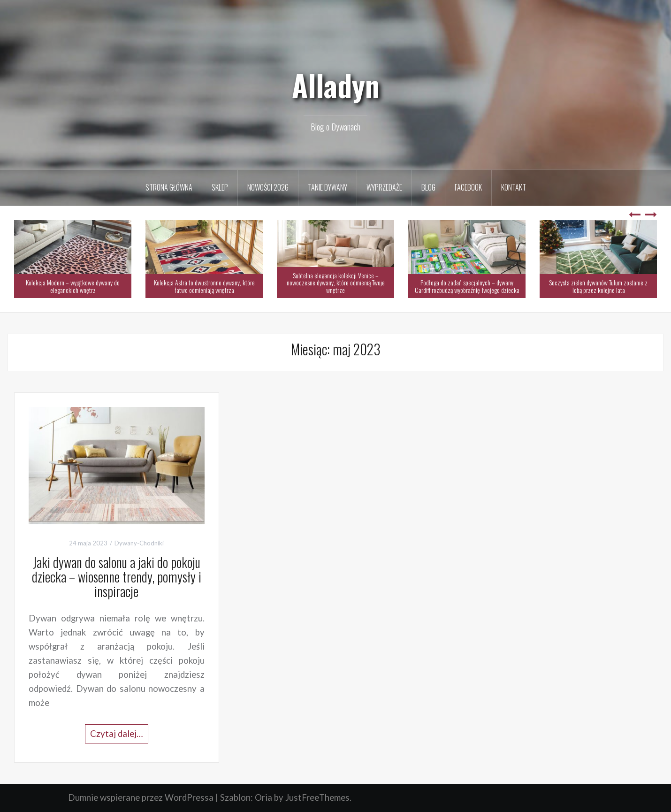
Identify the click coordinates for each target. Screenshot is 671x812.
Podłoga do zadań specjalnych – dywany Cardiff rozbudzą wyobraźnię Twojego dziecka (467, 286)
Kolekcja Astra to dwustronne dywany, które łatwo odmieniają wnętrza (204, 286)
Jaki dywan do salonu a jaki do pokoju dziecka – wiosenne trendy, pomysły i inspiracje (117, 577)
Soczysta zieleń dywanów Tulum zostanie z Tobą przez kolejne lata (598, 286)
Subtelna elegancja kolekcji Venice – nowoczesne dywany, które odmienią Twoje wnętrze (336, 283)
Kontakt (514, 187)
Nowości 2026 (268, 187)
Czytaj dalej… (117, 734)
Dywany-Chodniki (139, 543)
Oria (263, 797)
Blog (428, 187)
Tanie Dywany (328, 187)
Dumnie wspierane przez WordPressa (141, 797)
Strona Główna (169, 187)
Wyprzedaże (384, 187)
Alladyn (336, 85)
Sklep (220, 187)
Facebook (468, 187)
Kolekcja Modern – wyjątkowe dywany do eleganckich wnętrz (73, 286)
